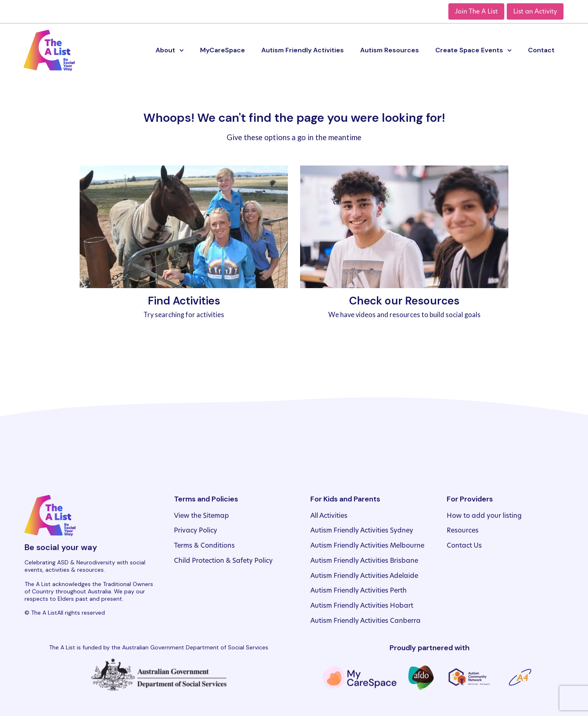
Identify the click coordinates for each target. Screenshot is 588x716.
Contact (541, 50)
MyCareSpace (223, 50)
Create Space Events (473, 50)
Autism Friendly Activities (303, 50)
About (170, 50)
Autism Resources (390, 50)
